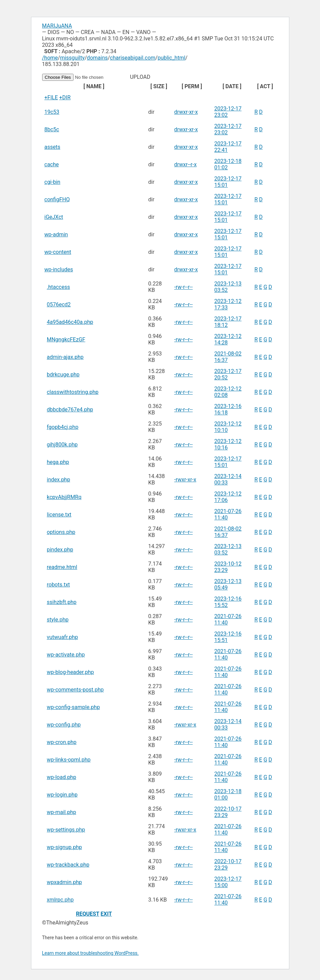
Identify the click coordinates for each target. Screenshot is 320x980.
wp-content (58, 252)
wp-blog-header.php (70, 672)
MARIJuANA (57, 26)
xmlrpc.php (60, 900)
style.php (58, 620)
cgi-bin (52, 182)
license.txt (59, 515)
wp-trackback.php (68, 865)
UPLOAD (97, 77)
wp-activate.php (66, 655)
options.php (61, 532)
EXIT (106, 914)
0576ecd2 (59, 305)
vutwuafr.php (62, 637)
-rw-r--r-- (184, 287)
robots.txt (59, 585)
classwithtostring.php (73, 392)
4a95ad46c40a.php (70, 322)
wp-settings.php (66, 830)
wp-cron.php (62, 742)
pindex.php (60, 550)
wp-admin (56, 234)
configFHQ (57, 199)
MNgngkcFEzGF (66, 340)
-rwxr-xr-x (185, 480)
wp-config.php (64, 725)
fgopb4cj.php (63, 427)
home (51, 58)
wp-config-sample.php (73, 707)
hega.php (58, 462)
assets (52, 147)
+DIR (65, 97)
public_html (171, 58)
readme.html (62, 567)
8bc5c (52, 129)
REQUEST (88, 914)
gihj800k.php (62, 445)
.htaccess (59, 287)
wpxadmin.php (64, 882)
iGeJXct (54, 217)
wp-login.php (62, 795)
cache (52, 164)
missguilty (72, 58)
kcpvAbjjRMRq (64, 497)
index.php (59, 480)
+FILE (51, 97)
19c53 (52, 112)
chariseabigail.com (133, 58)
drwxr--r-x (186, 164)
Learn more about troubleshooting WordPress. (91, 953)
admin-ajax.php (65, 357)
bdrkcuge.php (63, 375)
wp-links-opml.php (69, 760)
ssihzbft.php (62, 602)
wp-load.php (62, 777)
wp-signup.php (64, 847)
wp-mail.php (62, 812)
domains (97, 58)
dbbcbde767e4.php (70, 410)
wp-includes (59, 269)
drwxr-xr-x (186, 112)
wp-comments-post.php (75, 690)
